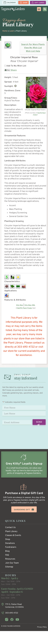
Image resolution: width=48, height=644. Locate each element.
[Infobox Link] (24, 467)
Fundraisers (11, 547)
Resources (10, 559)
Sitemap (9, 567)
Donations (10, 543)
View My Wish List (33, 48)
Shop (8, 539)
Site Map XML (30, 305)
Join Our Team (12, 563)
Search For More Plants (33, 45)
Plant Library (11, 531)
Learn (12, 31)
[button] (39, 9)
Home (5, 31)
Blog (7, 551)
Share (14, 70)
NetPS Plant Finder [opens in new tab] (25, 308)
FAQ (7, 555)
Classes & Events (13, 535)
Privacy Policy (42, 627)
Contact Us (10, 527)
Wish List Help (33, 51)
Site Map (20, 305)
